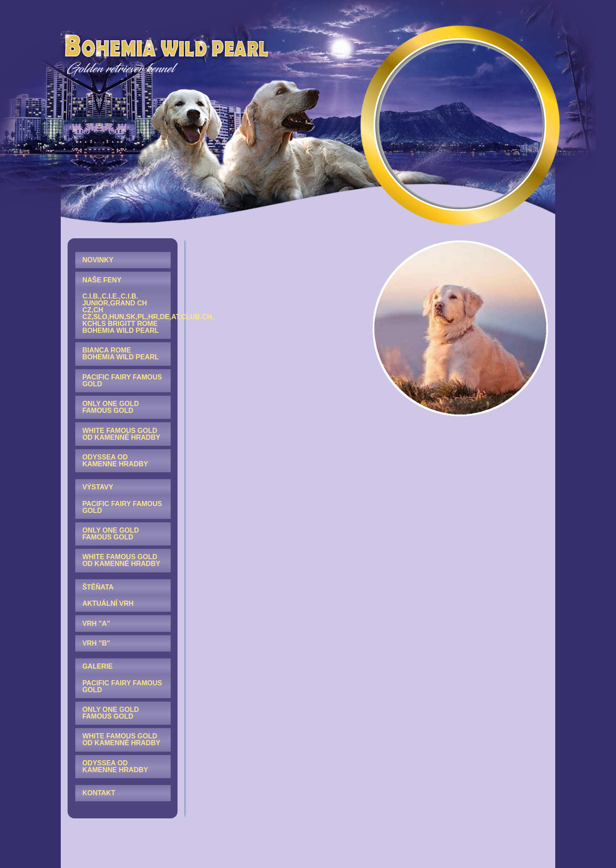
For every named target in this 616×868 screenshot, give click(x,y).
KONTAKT (99, 793)
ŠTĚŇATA (98, 587)
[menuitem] (123, 260)
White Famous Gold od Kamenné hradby (121, 434)
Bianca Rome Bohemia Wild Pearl (120, 354)
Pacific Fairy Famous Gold (122, 381)
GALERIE (97, 666)
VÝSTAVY (98, 487)
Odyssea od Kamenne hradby (115, 461)
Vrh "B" (96, 643)
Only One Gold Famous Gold (110, 407)
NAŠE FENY (102, 280)
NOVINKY (98, 260)
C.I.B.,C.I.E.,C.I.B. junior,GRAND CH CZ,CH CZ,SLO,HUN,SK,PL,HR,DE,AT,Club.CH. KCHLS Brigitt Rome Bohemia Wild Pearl (126, 313)
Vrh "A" (96, 624)
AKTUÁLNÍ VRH (108, 603)
